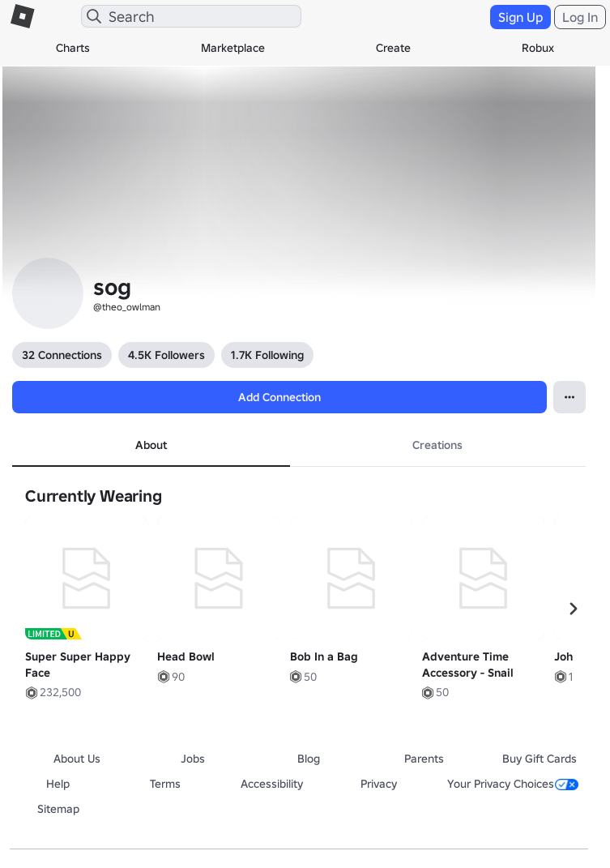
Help (58, 784)
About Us (77, 759)
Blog (309, 759)
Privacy (379, 784)
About (151, 445)
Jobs (193, 759)
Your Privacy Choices (513, 784)
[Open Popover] (569, 397)
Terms (165, 784)
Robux (538, 48)
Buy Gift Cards (540, 759)
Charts (73, 48)
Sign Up (520, 17)
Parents (424, 759)
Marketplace (233, 48)
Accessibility (272, 784)
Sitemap (58, 809)
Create (393, 48)
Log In (580, 17)
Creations (437, 445)
